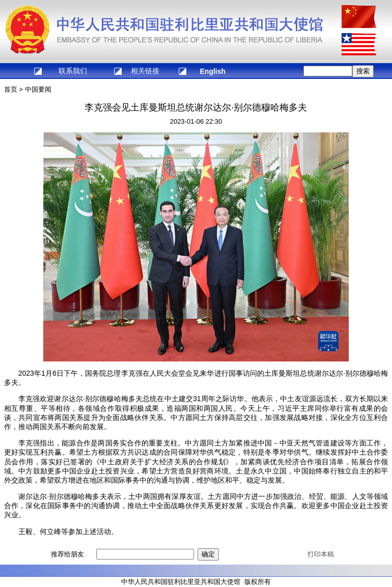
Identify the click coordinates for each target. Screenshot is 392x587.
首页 (11, 89)
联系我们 (73, 71)
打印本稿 (321, 554)
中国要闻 (38, 89)
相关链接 (145, 71)
